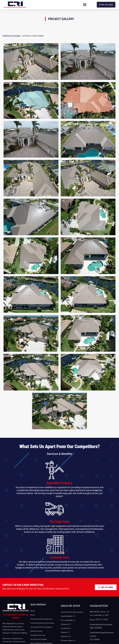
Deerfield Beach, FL (68, 616)
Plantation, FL (66, 636)
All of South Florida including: (72, 612)
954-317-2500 (102, 619)
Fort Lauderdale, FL (68, 620)
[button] (85, 5)
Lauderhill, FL (66, 628)
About (33, 615)
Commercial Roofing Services (41, 619)
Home (33, 611)
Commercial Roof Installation (41, 627)
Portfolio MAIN (11, 36)
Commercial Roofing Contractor (42, 623)
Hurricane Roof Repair (39, 639)
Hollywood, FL (66, 624)
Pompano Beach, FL (68, 640)
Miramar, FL (65, 632)
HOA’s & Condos (36, 631)
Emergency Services (38, 635)
